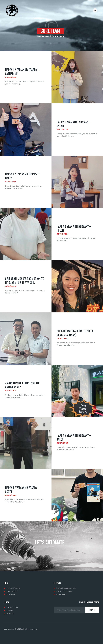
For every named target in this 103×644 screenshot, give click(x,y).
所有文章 (48, 36)
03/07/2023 (62, 443)
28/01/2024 (62, 129)
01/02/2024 (11, 77)
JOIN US (10, 614)
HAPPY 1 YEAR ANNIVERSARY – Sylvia (74, 124)
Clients (10, 611)
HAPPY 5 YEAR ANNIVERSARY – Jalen (74, 438)
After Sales (61, 594)
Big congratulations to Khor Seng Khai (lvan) (75, 333)
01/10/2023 (62, 234)
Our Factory (12, 591)
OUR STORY (12, 608)
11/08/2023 (10, 286)
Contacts (11, 594)
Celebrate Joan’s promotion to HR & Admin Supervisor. (25, 281)
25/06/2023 (11, 495)
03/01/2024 (11, 182)
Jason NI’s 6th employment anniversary (22, 385)
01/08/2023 (11, 391)
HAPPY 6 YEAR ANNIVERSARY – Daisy (22, 176)
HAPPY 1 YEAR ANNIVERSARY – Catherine (22, 72)
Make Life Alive (14, 588)
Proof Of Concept (64, 591)
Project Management (66, 588)
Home (40, 36)
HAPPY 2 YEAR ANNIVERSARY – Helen (74, 229)
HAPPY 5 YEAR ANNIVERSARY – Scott (22, 490)
